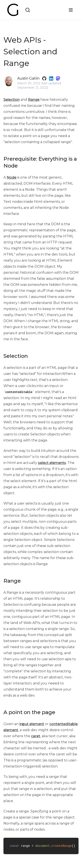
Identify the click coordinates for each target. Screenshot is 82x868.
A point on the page (29, 712)
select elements (52, 463)
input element (32, 724)
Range (34, 100)
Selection (12, 100)
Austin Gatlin (28, 78)
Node (12, 177)
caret (36, 736)
